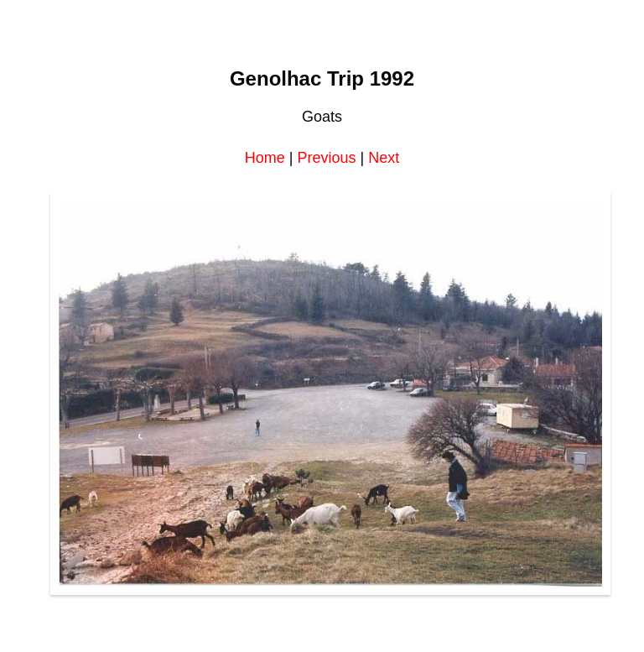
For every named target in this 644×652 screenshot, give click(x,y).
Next (384, 158)
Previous (326, 158)
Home (265, 158)
